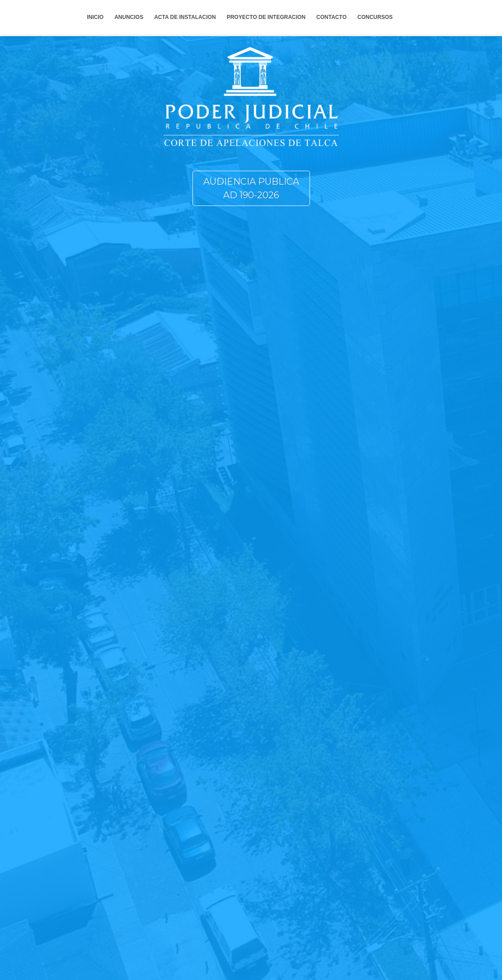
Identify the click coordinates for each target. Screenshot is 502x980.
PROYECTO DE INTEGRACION (266, 17)
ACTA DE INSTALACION (185, 17)
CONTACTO (331, 17)
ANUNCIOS (129, 17)
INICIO (96, 17)
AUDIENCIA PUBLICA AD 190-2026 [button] (251, 188)
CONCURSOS (375, 17)
